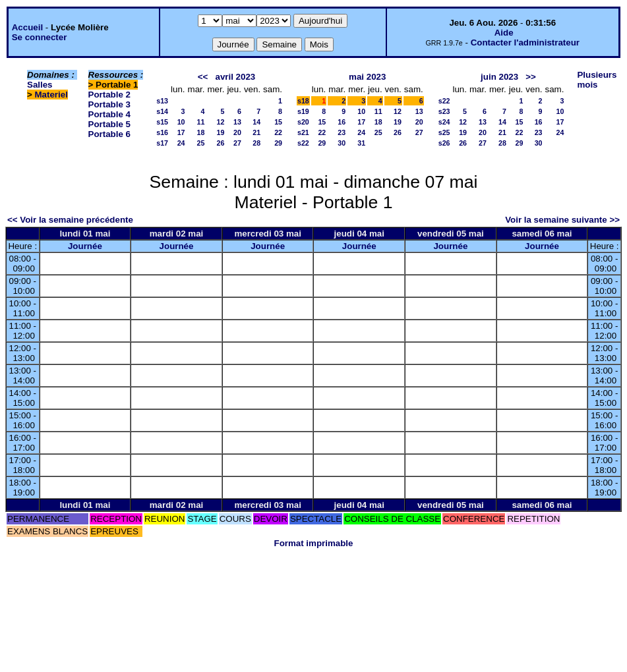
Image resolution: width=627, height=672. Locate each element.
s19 (303, 111)
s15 (162, 122)
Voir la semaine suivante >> (562, 220)
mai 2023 (367, 77)
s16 (162, 132)
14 (256, 122)
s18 (303, 101)
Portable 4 (109, 114)
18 (201, 132)
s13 (162, 101)
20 (237, 132)
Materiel (51, 95)
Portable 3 (109, 104)
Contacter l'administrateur (525, 42)
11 (201, 122)
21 (256, 132)
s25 (444, 132)
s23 (444, 111)
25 (201, 143)
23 (342, 132)
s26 (444, 143)
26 (221, 143)
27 (237, 143)
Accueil (27, 27)
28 (256, 143)
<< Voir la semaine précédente (70, 220)
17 (181, 132)
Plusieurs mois (597, 80)
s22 (303, 143)
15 (278, 122)
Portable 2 (109, 95)
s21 (303, 132)
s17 (162, 143)
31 (361, 143)
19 (221, 132)
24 (181, 143)
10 (181, 122)
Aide (504, 33)
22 (278, 132)
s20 (303, 122)
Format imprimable (314, 543)
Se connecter (40, 37)
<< (203, 77)
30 (342, 143)
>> (531, 77)
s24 (444, 122)
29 (278, 143)
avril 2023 (235, 77)
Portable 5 (109, 124)
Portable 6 (109, 134)
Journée (85, 246)
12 (221, 122)
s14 (162, 111)
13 (237, 122)
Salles (40, 85)
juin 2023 (499, 77)
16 (342, 122)
